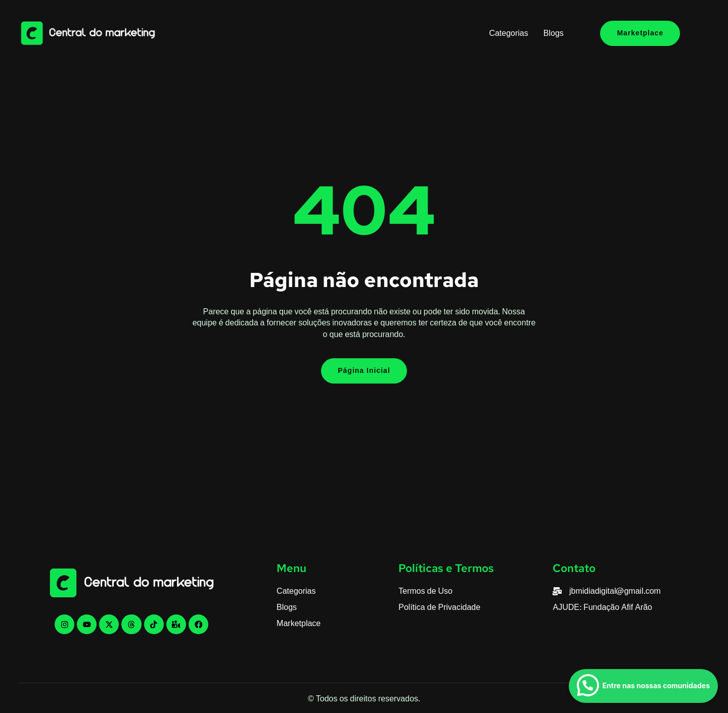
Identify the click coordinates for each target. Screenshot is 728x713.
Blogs (554, 33)
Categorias (508, 33)
